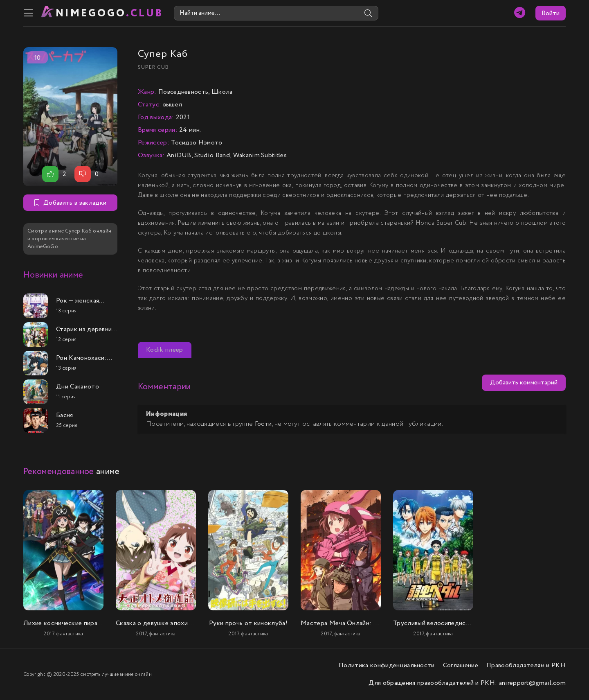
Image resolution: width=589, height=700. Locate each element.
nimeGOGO (110, 13)
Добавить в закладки (70, 203)
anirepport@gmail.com (532, 683)
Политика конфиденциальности (387, 665)
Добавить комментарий (524, 383)
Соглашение (461, 665)
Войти (551, 13)
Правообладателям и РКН (526, 665)
